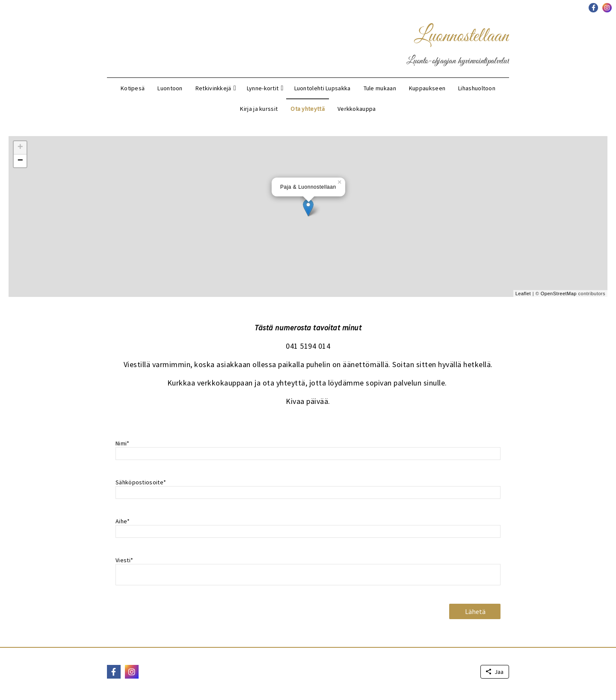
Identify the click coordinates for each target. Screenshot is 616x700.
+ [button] (21, 148)
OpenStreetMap (559, 294)
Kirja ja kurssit (259, 109)
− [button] (21, 161)
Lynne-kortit (263, 88)
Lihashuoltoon (477, 88)
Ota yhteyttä (308, 109)
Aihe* (123, 521)
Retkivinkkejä (213, 88)
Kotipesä (133, 88)
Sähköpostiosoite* (141, 482)
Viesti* (124, 560)
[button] (593, 8)
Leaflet (523, 294)
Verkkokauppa (357, 109)
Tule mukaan (380, 88)
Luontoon (170, 88)
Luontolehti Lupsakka (323, 88)
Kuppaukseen (427, 88)
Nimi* (123, 443)
